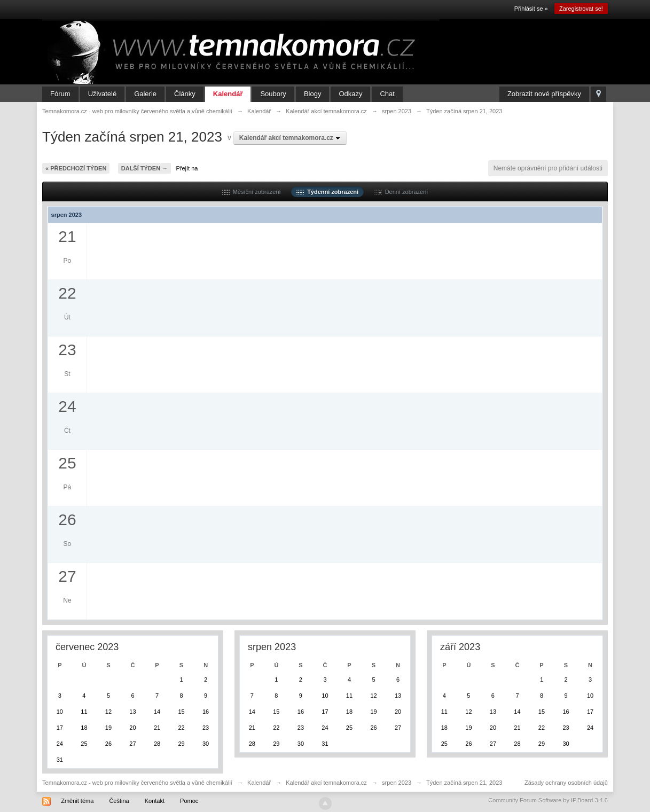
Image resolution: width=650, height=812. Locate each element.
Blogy (313, 94)
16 (206, 712)
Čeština (119, 801)
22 (181, 728)
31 (60, 760)
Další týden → (144, 168)
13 (132, 712)
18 (84, 728)
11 (84, 712)
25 (84, 744)
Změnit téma (77, 801)
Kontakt (155, 801)
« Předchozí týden (76, 168)
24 (60, 744)
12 (108, 712)
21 (157, 728)
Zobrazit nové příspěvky (544, 94)
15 (181, 712)
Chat (387, 94)
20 (132, 728)
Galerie (145, 94)
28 (157, 744)
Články (185, 94)
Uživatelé (102, 94)
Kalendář (228, 94)
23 (206, 728)
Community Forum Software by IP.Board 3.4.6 (548, 800)
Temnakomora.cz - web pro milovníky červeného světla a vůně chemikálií (137, 783)
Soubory (273, 94)
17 (60, 728)
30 (206, 744)
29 (181, 744)
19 (108, 728)
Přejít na (187, 168)
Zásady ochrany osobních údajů (566, 783)
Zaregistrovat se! (581, 9)
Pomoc (189, 801)
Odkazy (350, 94)
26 (108, 744)
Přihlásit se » (531, 9)
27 (132, 744)
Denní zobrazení (401, 192)
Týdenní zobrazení (327, 192)
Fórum (60, 94)
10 (60, 712)
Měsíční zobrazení (252, 192)
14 (157, 712)
